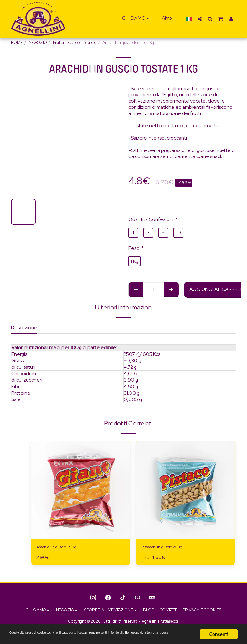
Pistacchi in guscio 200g (167, 548)
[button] (137, 19)
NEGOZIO (38, 42)
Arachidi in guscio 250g (62, 548)
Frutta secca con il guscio (75, 42)
